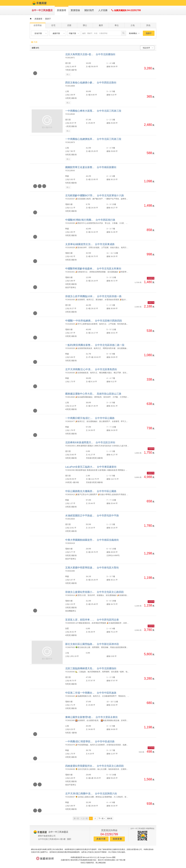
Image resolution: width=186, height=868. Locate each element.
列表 (34, 42)
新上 (68, 74)
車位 (117, 25)
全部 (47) (35, 48)
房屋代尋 (101, 839)
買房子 (48, 19)
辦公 (85, 25)
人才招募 (103, 10)
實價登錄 (75, 10)
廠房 (101, 25)
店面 (69, 25)
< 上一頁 (84, 818)
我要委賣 (117, 839)
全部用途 (38, 25)
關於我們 (89, 10)
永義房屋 (39, 3)
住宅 (53, 25)
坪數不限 (74, 33)
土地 (133, 25)
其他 (148, 25)
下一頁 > (102, 818)
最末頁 (110, 818)
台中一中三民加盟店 (42, 10)
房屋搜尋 (61, 10)
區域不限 (41, 33)
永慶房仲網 (45, 858)
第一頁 (76, 818)
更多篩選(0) (134, 33)
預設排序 (148, 48)
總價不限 (59, 33)
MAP (69, 839)
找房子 (149, 33)
